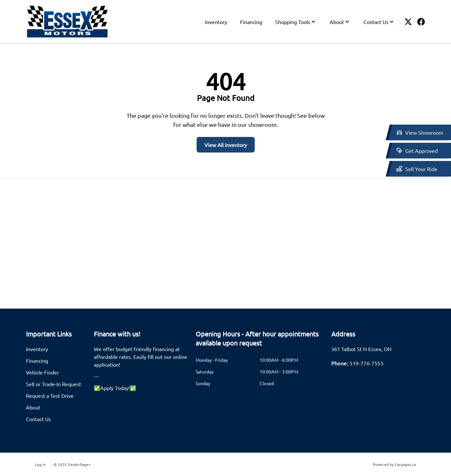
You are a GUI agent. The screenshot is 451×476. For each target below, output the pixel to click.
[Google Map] (225, 244)
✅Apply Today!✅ (115, 388)
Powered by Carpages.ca (394, 464)
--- (96, 376)
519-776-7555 (366, 363)
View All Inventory (226, 145)
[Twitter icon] (408, 22)
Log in (40, 464)
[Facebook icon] (421, 22)
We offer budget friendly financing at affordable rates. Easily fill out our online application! (140, 357)
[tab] (260, 342)
